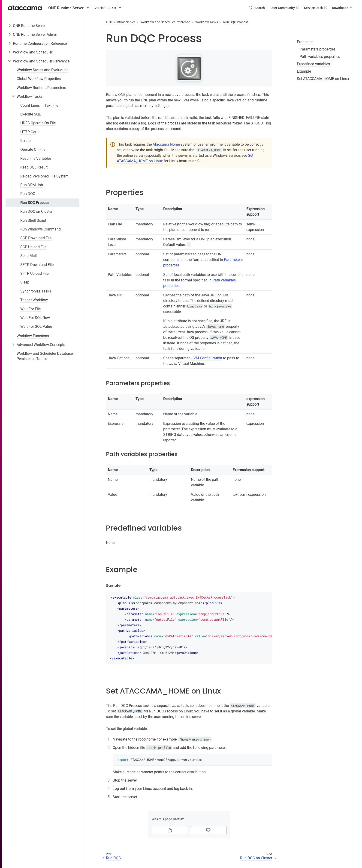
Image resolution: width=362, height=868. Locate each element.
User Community (285, 8)
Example (304, 71)
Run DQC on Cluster (36, 211)
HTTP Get (28, 132)
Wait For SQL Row (35, 318)
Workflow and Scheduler (33, 52)
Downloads (343, 8)
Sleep (25, 282)
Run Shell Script (33, 220)
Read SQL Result (34, 167)
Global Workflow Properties (39, 79)
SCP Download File (36, 238)
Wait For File (30, 309)
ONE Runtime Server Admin (35, 34)
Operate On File (33, 149)
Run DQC (28, 194)
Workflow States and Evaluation (43, 70)
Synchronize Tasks (36, 291)
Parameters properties (318, 49)
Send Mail (29, 256)
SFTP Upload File (34, 273)
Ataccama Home (166, 144)
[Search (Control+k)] (256, 8)
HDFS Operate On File (38, 123)
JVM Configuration (207, 358)
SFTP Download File (37, 265)
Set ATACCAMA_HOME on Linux (323, 79)
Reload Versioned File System (44, 176)
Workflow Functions (33, 336)
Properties (305, 42)
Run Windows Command (41, 229)
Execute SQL (31, 114)
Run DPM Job (32, 185)
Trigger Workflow (34, 300)
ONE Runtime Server (29, 26)
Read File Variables (36, 158)
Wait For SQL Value (36, 326)
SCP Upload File (33, 247)
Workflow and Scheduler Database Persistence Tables (45, 356)
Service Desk (316, 8)
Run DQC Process (35, 203)
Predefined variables (313, 64)
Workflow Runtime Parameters (41, 88)
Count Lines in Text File (39, 105)
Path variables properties (320, 57)
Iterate (25, 141)
